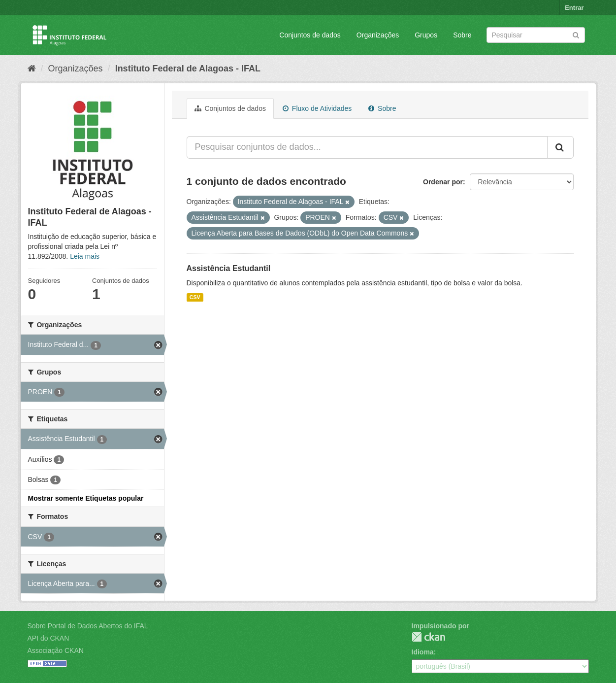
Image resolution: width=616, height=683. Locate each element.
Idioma (423, 652)
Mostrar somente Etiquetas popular (86, 498)
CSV (195, 297)
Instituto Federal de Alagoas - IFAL (188, 68)
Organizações (378, 35)
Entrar (574, 8)
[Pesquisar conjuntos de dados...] (367, 147)
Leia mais (85, 256)
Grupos (426, 35)
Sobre (462, 35)
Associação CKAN (56, 650)
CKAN (428, 637)
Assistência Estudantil (229, 268)
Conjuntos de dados (310, 35)
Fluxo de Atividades (317, 108)
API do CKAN (49, 638)
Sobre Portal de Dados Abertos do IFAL (88, 626)
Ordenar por (443, 182)
